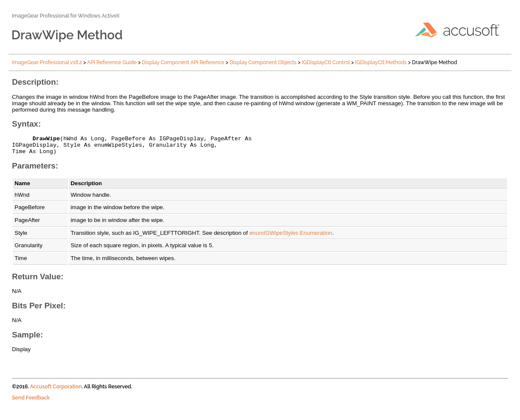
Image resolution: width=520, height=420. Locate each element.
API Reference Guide (112, 62)
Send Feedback (31, 402)
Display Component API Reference (183, 62)
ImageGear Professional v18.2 (47, 62)
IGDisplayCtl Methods (381, 62)
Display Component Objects (263, 62)
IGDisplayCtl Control (326, 62)
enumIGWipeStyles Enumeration (291, 237)
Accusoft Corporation (56, 390)
